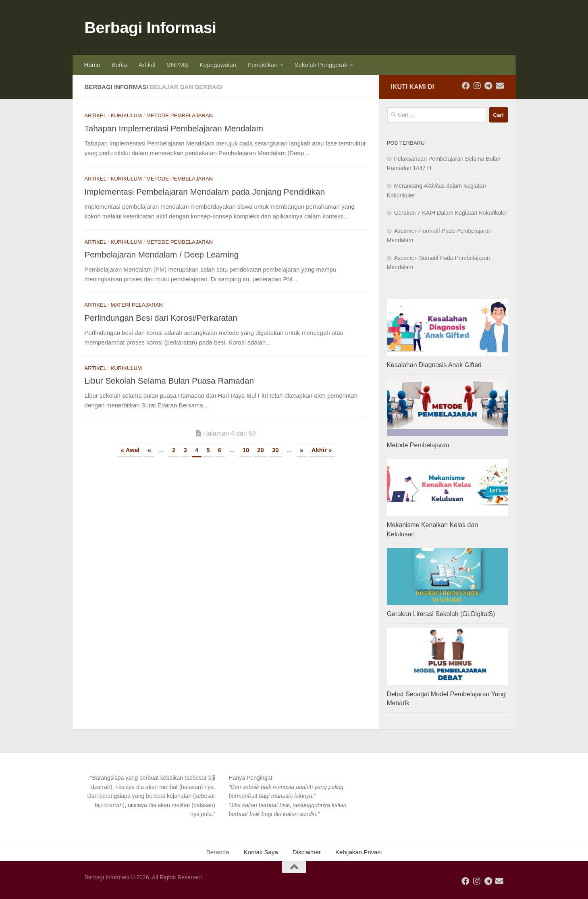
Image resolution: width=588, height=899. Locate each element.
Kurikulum (127, 115)
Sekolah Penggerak (321, 65)
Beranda (218, 852)
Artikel (147, 65)
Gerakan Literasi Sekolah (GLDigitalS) (441, 614)
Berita (119, 65)
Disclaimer (307, 852)
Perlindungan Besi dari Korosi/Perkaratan (161, 318)
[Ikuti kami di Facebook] (466, 86)
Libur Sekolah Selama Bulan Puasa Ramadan (169, 381)
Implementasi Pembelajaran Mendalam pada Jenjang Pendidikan (205, 192)
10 (246, 450)
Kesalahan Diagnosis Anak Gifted (434, 365)
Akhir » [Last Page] (322, 450)
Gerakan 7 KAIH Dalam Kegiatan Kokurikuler (451, 213)
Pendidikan (262, 65)
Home (92, 65)
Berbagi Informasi (151, 27)
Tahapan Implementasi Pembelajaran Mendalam (174, 128)
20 (261, 450)
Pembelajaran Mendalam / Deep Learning (162, 254)
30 (275, 450)
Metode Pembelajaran (180, 115)
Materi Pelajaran (137, 305)
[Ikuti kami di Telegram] (488, 86)
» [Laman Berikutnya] (301, 450)
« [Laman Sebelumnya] (149, 450)
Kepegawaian (218, 65)
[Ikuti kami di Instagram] (477, 86)
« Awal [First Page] (130, 450)
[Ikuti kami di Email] (500, 86)
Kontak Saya (261, 852)
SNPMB (178, 65)
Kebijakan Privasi (358, 852)
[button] (150, 796)
